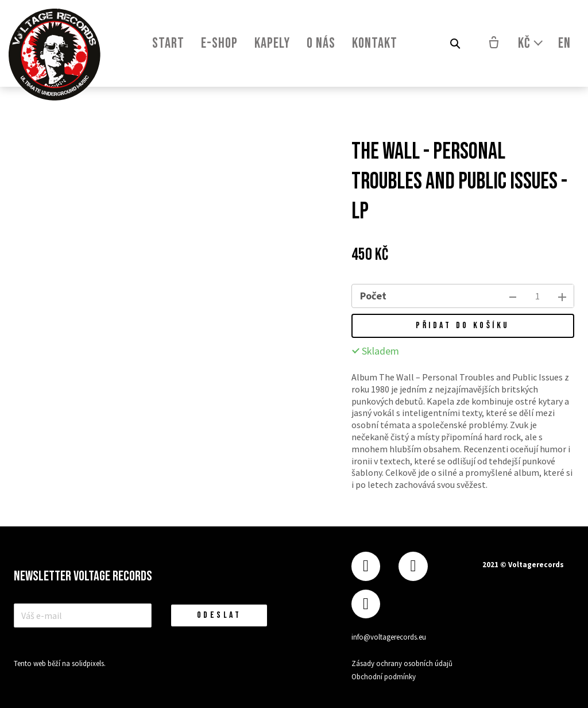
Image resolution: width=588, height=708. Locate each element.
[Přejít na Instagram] (413, 566)
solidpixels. (89, 665)
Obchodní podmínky (384, 677)
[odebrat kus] (513, 296)
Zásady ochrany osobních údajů (402, 663)
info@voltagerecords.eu (389, 637)
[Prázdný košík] (494, 44)
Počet (373, 296)
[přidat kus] (562, 296)
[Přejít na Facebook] (366, 566)
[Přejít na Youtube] (366, 604)
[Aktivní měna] (531, 43)
